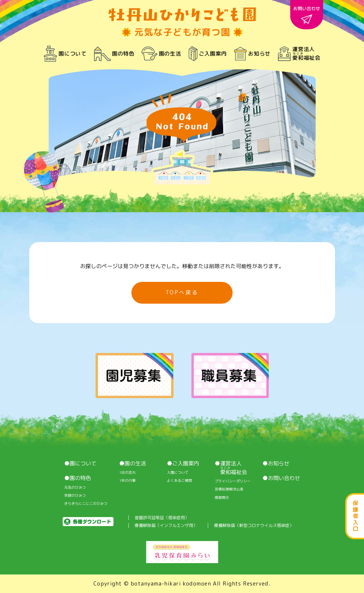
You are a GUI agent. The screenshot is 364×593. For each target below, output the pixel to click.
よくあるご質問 (179, 481)
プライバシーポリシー (233, 481)
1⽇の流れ (127, 473)
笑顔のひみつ (75, 496)
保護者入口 (355, 516)
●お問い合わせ (281, 478)
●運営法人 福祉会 (231, 468)
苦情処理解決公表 (229, 489)
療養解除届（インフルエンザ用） (166, 526)
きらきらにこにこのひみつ (86, 504)
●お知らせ (276, 464)
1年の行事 (127, 481)
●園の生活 (133, 464)
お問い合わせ (307, 15)
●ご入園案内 (183, 464)
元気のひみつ (75, 487)
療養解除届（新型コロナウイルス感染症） (254, 526)
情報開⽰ (222, 498)
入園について (178, 473)
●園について (80, 464)
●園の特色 (78, 478)
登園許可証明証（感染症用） (162, 518)
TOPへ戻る (182, 292)
